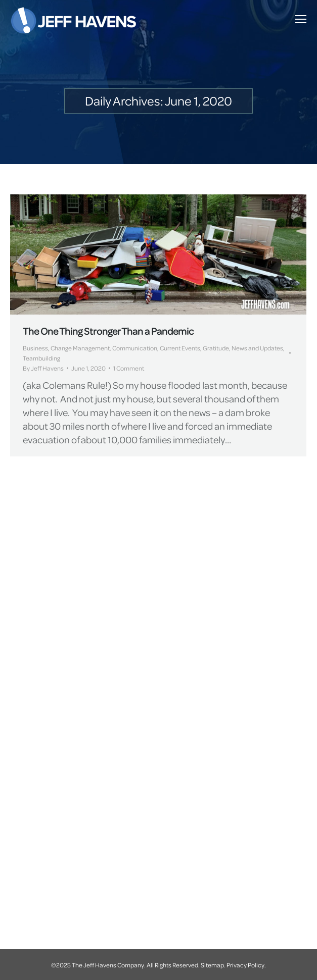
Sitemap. (213, 965)
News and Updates (257, 348)
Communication (135, 348)
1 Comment (129, 368)
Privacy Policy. (246, 965)
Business (35, 348)
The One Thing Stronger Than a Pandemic (108, 331)
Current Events (180, 348)
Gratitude (216, 348)
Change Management (80, 348)
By (43, 368)
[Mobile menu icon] (301, 19)
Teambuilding (41, 358)
